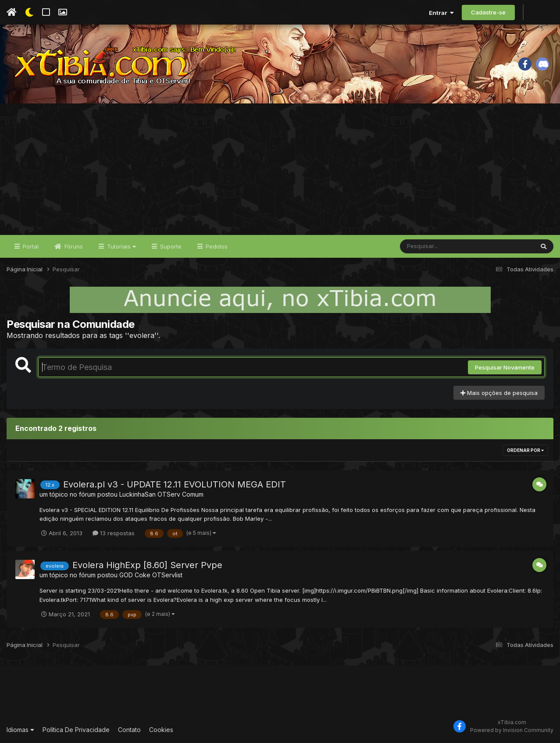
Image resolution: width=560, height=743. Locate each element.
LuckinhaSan (137, 494)
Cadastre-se (488, 12)
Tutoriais (121, 246)
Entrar (441, 13)
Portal (30, 246)
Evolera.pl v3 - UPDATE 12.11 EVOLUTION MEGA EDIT (175, 484)
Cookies (161, 730)
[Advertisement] (280, 169)
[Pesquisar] (434, 246)
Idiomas (20, 730)
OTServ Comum (180, 494)
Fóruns (73, 246)
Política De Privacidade (76, 730)
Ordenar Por (525, 450)
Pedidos (216, 246)
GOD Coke (135, 575)
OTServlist (167, 575)
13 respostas (114, 533)
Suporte (170, 246)
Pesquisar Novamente (505, 367)
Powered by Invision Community (512, 730)
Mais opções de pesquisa (499, 393)
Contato (129, 730)
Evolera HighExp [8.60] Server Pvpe (147, 565)
